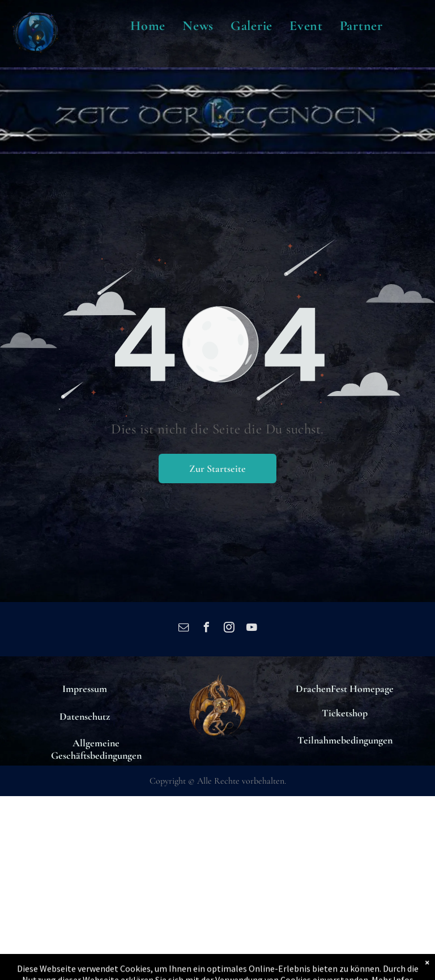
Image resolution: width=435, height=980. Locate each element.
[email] (184, 629)
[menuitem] (148, 26)
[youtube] (251, 629)
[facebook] (206, 629)
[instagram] (229, 629)
